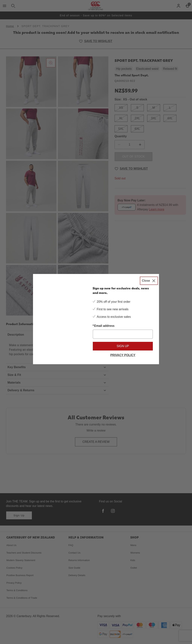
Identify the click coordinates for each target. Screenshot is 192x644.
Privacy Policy (123, 355)
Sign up (123, 346)
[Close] (149, 281)
